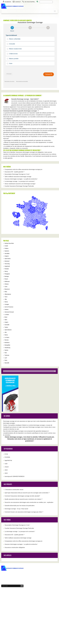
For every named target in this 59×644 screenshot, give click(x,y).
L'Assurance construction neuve (14, 490)
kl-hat (6, 454)
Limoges (7, 304)
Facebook (7, 2)
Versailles (7, 253)
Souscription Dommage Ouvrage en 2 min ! (17, 174)
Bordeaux (7, 343)
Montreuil (7, 261)
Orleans (7, 284)
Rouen (6, 279)
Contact (17, 2)
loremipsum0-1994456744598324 (14, 476)
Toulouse (7, 355)
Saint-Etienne (8, 330)
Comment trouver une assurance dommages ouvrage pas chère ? (24, 512)
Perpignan (7, 274)
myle (6, 464)
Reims (6, 335)
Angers (6, 322)
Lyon (6, 358)
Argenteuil (7, 266)
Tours (6, 297)
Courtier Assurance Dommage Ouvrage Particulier (19, 186)
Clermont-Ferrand (9, 312)
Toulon (6, 327)
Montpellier (7, 345)
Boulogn (7, 276)
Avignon (7, 256)
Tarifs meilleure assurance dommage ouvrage (18, 177)
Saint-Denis (8, 259)
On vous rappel (29, 2)
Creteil (6, 246)
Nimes (6, 302)
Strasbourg (7, 348)
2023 (6, 473)
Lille (6, 332)
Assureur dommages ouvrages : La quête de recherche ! (21, 179)
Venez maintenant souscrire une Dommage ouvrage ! (20, 184)
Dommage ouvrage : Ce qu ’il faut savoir (16, 509)
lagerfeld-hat (8, 460)
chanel (7, 467)
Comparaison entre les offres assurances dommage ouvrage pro (23, 169)
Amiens (6, 309)
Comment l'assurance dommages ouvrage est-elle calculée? (22, 496)
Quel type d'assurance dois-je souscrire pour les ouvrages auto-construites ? (27, 493)
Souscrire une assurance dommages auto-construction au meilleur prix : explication (29, 502)
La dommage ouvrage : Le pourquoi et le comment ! (20, 181)
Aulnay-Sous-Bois (9, 243)
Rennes (7, 340)
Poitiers (6, 248)
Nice (6, 353)
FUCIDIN (7, 457)
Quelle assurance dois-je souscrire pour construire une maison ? (23, 499)
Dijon (6, 320)
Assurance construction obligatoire (15, 547)
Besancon (7, 289)
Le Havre (7, 337)
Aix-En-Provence (9, 307)
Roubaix (7, 269)
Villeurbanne (8, 294)
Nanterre (7, 251)
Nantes (6, 350)
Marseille (7, 363)
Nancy (6, 271)
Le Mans (7, 315)
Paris (6, 360)
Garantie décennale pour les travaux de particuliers (20, 506)
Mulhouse (7, 281)
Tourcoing (7, 264)
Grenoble (7, 325)
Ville (6, 299)
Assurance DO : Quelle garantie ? (14, 172)
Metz (6, 292)
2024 (6, 470)
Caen (6, 287)
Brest (6, 317)
